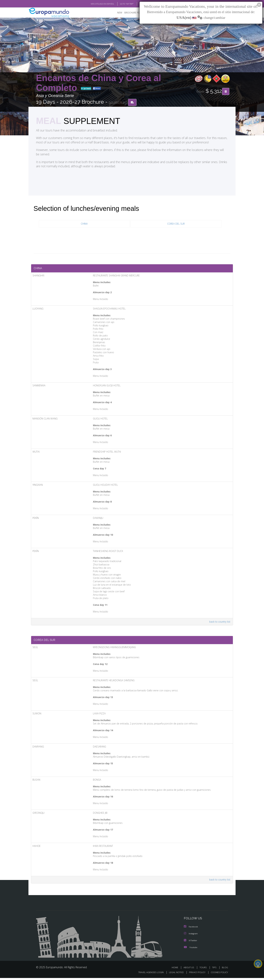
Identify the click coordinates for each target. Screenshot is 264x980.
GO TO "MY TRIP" (121, 4)
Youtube (191, 949)
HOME (176, 969)
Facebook (191, 929)
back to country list (219, 623)
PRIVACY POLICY (196, 974)
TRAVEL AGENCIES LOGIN (148, 974)
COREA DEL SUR (176, 224)
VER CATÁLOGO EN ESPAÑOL (95, 4)
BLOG (138, 4)
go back (86, 89)
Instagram (191, 936)
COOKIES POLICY (219, 974)
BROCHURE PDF (130, 13)
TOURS (204, 969)
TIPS (215, 969)
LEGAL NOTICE (174, 974)
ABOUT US (190, 969)
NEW (116, 13)
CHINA (84, 224)
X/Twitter (191, 943)
